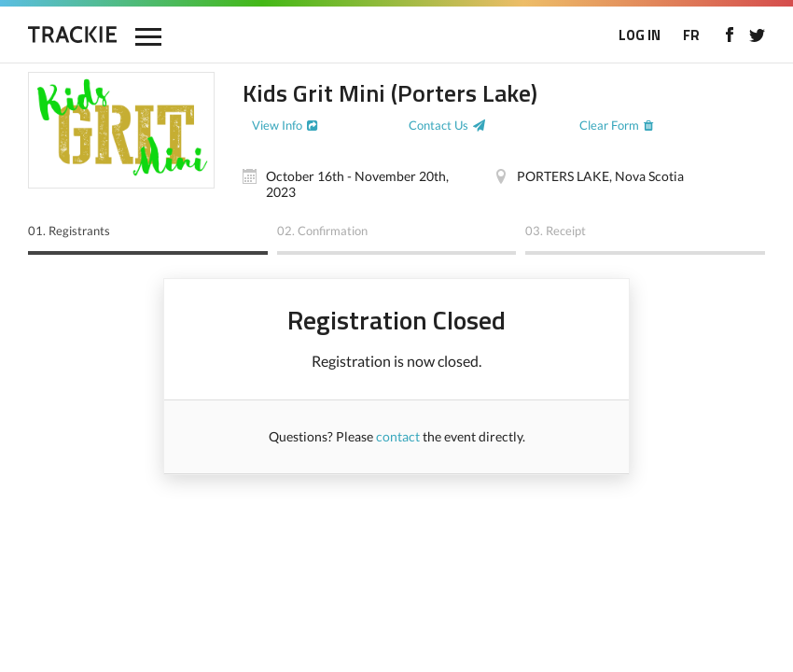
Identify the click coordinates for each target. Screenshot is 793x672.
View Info (277, 125)
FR (691, 35)
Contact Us (438, 125)
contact (398, 436)
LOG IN (640, 35)
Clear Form (609, 125)
